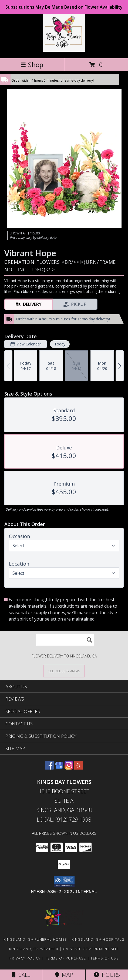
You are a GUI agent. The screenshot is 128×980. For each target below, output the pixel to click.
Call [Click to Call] (21, 975)
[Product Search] (65, 640)
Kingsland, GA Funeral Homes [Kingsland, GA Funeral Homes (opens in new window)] (35, 939)
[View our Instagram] (69, 768)
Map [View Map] (64, 975)
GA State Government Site (91, 949)
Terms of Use (105, 958)
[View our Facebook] (49, 768)
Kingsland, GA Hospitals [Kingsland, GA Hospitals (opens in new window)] (98, 939)
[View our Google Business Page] (59, 768)
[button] (64, 881)
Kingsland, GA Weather (34, 949)
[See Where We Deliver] (64, 671)
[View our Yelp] (79, 768)
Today (60, 344)
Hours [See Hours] (107, 975)
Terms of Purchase (65, 958)
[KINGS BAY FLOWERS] (64, 50)
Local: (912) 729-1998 (64, 820)
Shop (32, 65)
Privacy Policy (25, 958)
